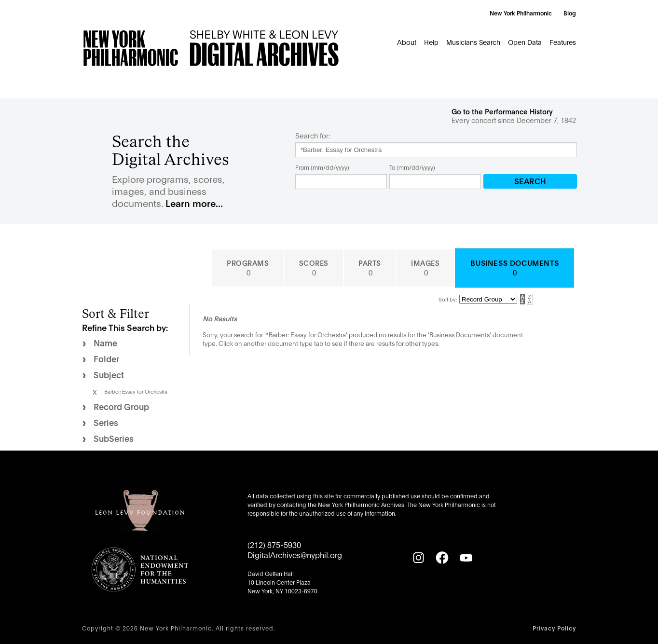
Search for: (313, 136)
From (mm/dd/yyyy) (322, 167)
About (407, 42)
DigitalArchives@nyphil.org (295, 555)
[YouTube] (466, 558)
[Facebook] (442, 558)
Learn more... (194, 203)
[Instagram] (418, 558)
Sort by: (448, 299)
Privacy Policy (554, 628)
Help (431, 42)
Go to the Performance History (502, 111)
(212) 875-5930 (274, 544)
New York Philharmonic (521, 13)
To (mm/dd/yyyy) (412, 167)
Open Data (525, 42)
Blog (570, 13)
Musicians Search (473, 42)
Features (563, 42)
